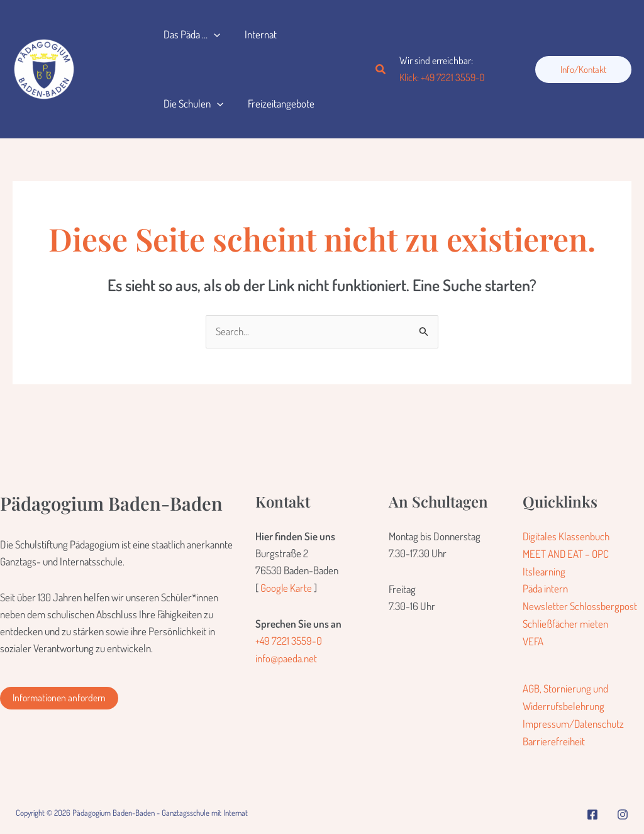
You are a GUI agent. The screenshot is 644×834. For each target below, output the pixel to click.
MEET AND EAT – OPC (566, 554)
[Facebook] (592, 810)
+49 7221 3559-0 (289, 641)
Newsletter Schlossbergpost (580, 605)
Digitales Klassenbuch (566, 536)
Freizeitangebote (276, 103)
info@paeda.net (286, 658)
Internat (256, 34)
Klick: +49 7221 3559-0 (442, 77)
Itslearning (544, 571)
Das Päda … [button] (190, 35)
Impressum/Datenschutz (574, 720)
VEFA (533, 639)
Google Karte (286, 588)
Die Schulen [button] (192, 104)
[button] (212, 35)
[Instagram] (623, 810)
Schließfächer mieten (565, 622)
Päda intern (545, 588)
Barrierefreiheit (554, 737)
